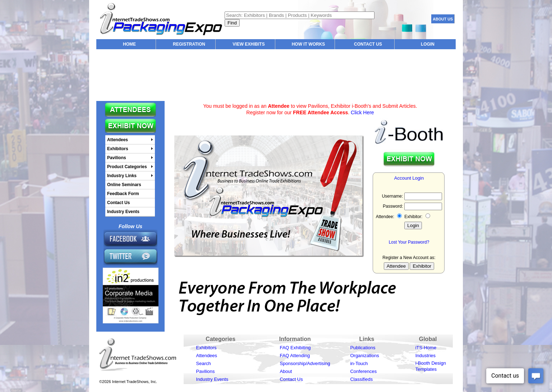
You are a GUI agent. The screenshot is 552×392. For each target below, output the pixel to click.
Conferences (363, 371)
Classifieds (361, 379)
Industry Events (212, 379)
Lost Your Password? (409, 242)
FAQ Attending (295, 356)
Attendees (207, 356)
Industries (425, 356)
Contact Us (291, 379)
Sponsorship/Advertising (305, 363)
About (286, 371)
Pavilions (206, 371)
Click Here (362, 112)
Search (204, 363)
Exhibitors (206, 348)
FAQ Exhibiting (295, 348)
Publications (363, 348)
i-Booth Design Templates (431, 366)
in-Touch (359, 363)
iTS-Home (426, 348)
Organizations (364, 356)
